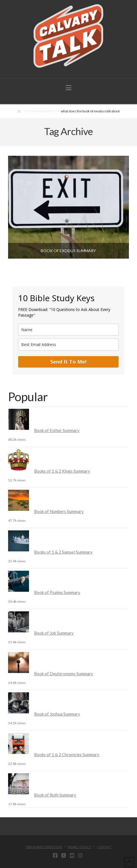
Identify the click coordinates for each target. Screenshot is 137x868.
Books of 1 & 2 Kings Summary (62, 471)
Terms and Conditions (44, 847)
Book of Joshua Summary (57, 714)
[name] (68, 330)
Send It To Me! (68, 362)
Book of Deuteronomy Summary (64, 674)
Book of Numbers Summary (59, 511)
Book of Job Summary (54, 633)
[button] (68, 88)
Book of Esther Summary (57, 430)
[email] (68, 344)
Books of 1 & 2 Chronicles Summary (67, 755)
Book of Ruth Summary (55, 795)
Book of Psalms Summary (57, 592)
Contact (104, 847)
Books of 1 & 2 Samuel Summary (63, 552)
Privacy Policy (79, 847)
